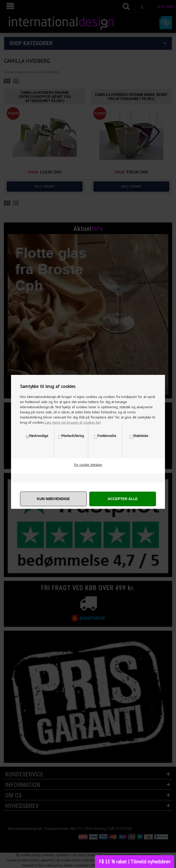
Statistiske (141, 436)
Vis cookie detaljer (88, 465)
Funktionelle (107, 436)
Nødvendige (39, 436)
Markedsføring (73, 436)
